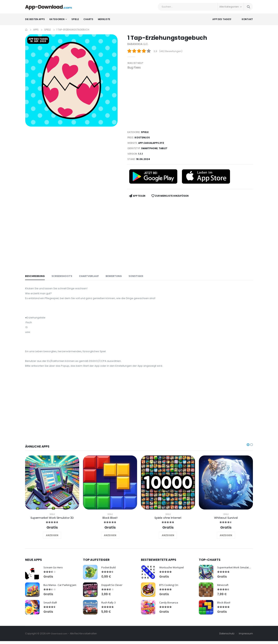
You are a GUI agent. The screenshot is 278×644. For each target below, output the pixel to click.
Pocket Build (109, 574)
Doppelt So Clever (113, 592)
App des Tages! (222, 22)
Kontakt (247, 22)
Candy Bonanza (169, 609)
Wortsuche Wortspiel (172, 574)
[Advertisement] (190, 103)
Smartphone (150, 151)
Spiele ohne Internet (168, 525)
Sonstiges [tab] (139, 277)
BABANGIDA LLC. (138, 47)
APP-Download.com (58, 641)
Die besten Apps (35, 22)
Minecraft (223, 592)
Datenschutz (226, 641)
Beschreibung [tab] (35, 277)
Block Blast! (110, 525)
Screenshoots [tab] (63, 277)
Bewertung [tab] (116, 277)
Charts (88, 22)
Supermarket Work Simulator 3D (52, 525)
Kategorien (57, 22)
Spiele (75, 22)
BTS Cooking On (170, 592)
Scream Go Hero (54, 574)
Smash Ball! (51, 609)
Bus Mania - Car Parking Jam (61, 592)
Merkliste (104, 22)
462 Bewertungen (171, 54)
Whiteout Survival (226, 525)
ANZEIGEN (52, 542)
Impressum (246, 641)
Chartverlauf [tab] (91, 277)
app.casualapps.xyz (152, 146)
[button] (248, 452)
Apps (36, 33)
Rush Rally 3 (109, 609)
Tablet (164, 151)
